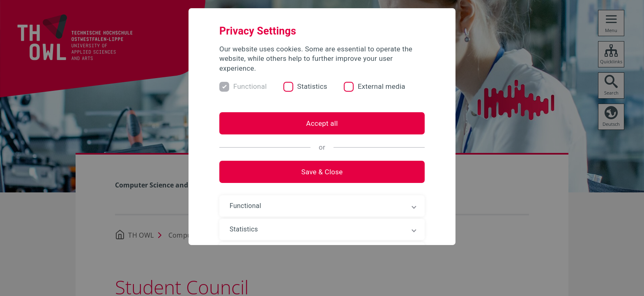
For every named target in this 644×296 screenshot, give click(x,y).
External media (382, 86)
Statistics (312, 86)
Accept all (322, 123)
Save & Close (322, 172)
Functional (250, 86)
